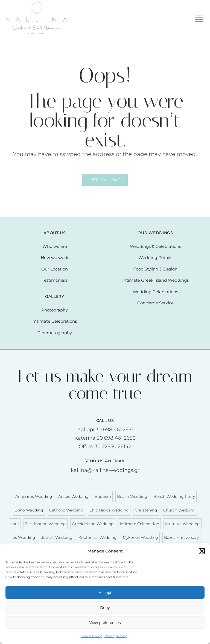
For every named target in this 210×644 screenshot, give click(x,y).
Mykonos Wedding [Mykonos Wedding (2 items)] (140, 537)
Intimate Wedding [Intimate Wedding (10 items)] (183, 524)
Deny (105, 608)
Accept (105, 592)
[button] (202, 551)
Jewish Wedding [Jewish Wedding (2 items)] (57, 537)
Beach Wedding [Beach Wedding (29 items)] (132, 496)
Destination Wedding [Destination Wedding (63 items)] (46, 524)
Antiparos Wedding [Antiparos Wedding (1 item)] (34, 496)
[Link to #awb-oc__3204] (199, 19)
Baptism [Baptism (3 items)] (103, 496)
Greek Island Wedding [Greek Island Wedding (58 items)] (93, 524)
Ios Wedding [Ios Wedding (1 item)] (23, 537)
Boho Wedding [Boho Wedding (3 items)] (29, 510)
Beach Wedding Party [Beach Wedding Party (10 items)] (174, 496)
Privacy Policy (116, 636)
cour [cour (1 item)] (15, 524)
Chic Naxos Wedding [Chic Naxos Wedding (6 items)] (109, 510)
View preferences (105, 623)
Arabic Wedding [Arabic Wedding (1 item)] (73, 496)
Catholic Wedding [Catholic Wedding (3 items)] (66, 510)
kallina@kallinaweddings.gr (105, 470)
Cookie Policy (91, 636)
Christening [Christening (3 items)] (146, 510)
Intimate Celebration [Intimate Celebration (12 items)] (139, 524)
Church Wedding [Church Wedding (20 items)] (179, 510)
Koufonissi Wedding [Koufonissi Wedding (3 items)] (98, 537)
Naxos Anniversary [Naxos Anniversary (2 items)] (181, 537)
